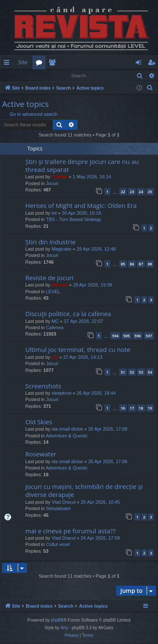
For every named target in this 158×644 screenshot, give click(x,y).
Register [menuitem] (153, 64)
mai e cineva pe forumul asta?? (70, 531)
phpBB (57, 621)
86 (132, 264)
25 (150, 192)
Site (23, 62)
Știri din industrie (50, 242)
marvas (60, 285)
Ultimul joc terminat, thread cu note (78, 350)
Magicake (61, 249)
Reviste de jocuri (49, 278)
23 (132, 192)
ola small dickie (67, 429)
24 (141, 192)
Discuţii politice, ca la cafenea (68, 314)
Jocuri (52, 184)
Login (14, 75)
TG (55, 357)
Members (54, 64)
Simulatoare (58, 509)
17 (132, 408)
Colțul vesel (58, 545)
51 (123, 372)
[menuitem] (100, 62)
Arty (64, 628)
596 (138, 336)
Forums (41, 64)
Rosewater (41, 454)
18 (141, 408)
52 (132, 372)
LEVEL (53, 292)
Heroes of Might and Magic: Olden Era (81, 206)
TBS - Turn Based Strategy (74, 220)
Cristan (59, 177)
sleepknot (61, 393)
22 (123, 192)
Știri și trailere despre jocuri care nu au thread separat (82, 166)
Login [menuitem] (140, 64)
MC (55, 322)
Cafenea (55, 328)
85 (123, 264)
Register (42, 75)
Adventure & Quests (67, 436)
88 (150, 264)
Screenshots (43, 386)
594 (115, 336)
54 (150, 372)
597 (149, 336)
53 (141, 372)
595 (127, 336)
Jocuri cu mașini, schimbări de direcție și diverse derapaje (84, 491)
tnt (54, 213)
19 (150, 408)
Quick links (8, 64)
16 (123, 408)
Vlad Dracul (63, 502)
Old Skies (39, 422)
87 (141, 264)
